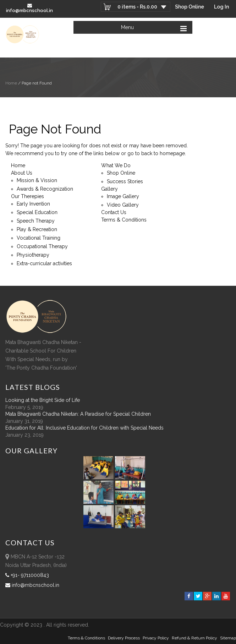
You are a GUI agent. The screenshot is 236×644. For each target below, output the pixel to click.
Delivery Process (124, 638)
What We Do (116, 165)
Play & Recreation (37, 229)
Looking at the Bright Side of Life (43, 400)
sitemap (228, 638)
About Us (22, 173)
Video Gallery (123, 205)
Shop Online (190, 7)
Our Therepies (28, 196)
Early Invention (33, 204)
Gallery (109, 189)
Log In (221, 7)
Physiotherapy (33, 255)
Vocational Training (39, 238)
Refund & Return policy (194, 638)
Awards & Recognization (45, 189)
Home (11, 83)
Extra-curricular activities (44, 263)
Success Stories (125, 181)
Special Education (37, 212)
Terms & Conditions (124, 220)
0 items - (137, 7)
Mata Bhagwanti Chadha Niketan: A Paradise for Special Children (78, 414)
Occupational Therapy (42, 246)
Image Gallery (123, 196)
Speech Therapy (36, 221)
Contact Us (114, 212)
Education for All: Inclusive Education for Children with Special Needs (84, 428)
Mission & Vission (37, 180)
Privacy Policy (156, 638)
